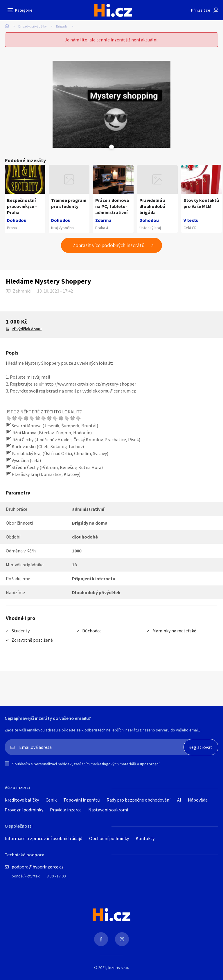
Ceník (51, 800)
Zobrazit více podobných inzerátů (109, 245)
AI (179, 800)
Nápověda (198, 800)
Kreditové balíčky (22, 800)
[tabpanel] (111, 104)
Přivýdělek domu (27, 329)
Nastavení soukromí (108, 810)
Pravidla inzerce (66, 810)
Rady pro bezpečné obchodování (139, 800)
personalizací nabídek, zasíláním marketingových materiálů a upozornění (97, 764)
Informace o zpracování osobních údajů (44, 838)
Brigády (62, 26)
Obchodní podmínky (109, 838)
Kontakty (145, 838)
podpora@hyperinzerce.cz (38, 867)
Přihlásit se (201, 10)
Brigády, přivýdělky (33, 26)
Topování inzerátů (82, 800)
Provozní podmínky (24, 810)
